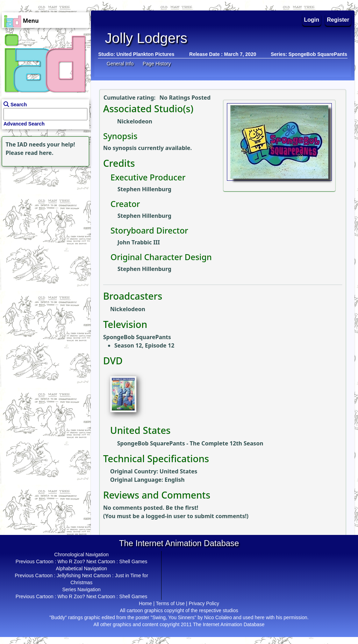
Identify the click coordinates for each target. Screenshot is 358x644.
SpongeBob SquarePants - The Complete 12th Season (190, 443)
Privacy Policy (204, 603)
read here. (39, 153)
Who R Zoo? (71, 561)
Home (145, 603)
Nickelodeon (135, 121)
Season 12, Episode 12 (144, 345)
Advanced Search (24, 124)
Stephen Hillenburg (144, 189)
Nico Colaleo (218, 617)
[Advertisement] (44, 212)
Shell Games (133, 561)
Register (338, 20)
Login (312, 20)
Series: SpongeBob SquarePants (309, 54)
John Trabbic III (139, 242)
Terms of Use (170, 603)
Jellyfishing (69, 575)
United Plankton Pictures (145, 54)
